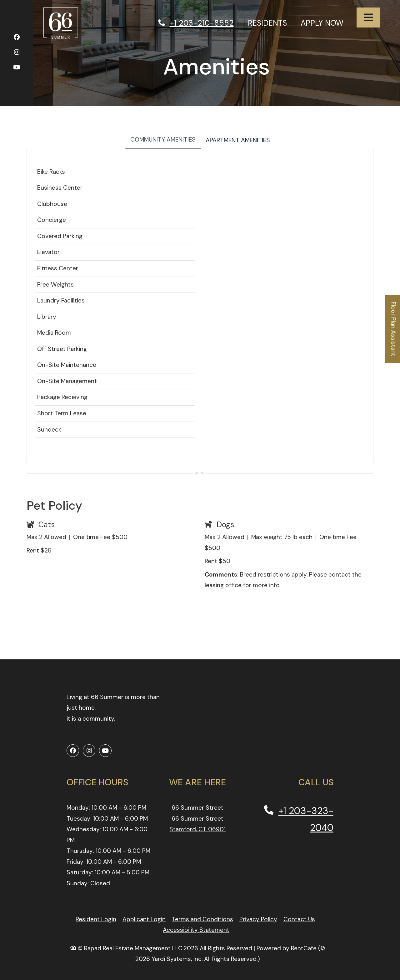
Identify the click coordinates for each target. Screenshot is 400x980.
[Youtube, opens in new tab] (17, 68)
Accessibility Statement (196, 930)
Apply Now (325, 22)
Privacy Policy (258, 919)
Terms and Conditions (202, 919)
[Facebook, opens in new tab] (17, 38)
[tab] (163, 140)
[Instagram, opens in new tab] (17, 53)
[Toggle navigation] (368, 17)
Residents (271, 22)
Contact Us (299, 919)
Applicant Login (144, 919)
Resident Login (96, 919)
